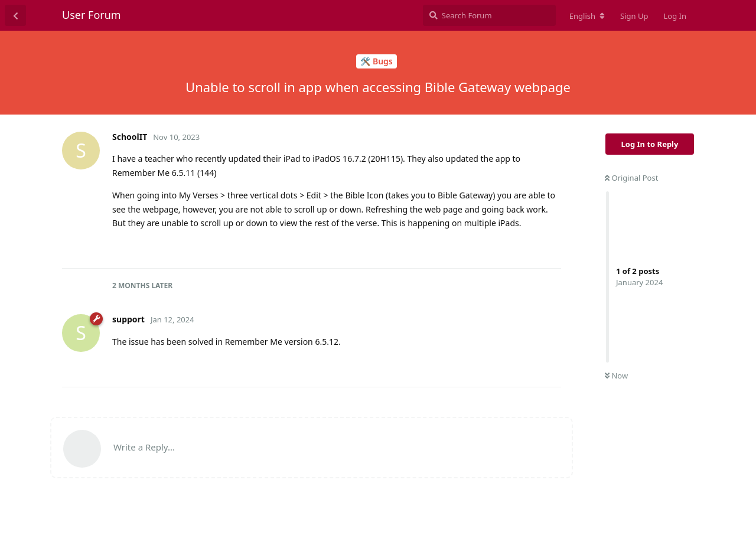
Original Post (631, 178)
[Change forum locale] (587, 16)
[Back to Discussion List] (15, 15)
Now (616, 376)
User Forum (92, 15)
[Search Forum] (489, 15)
